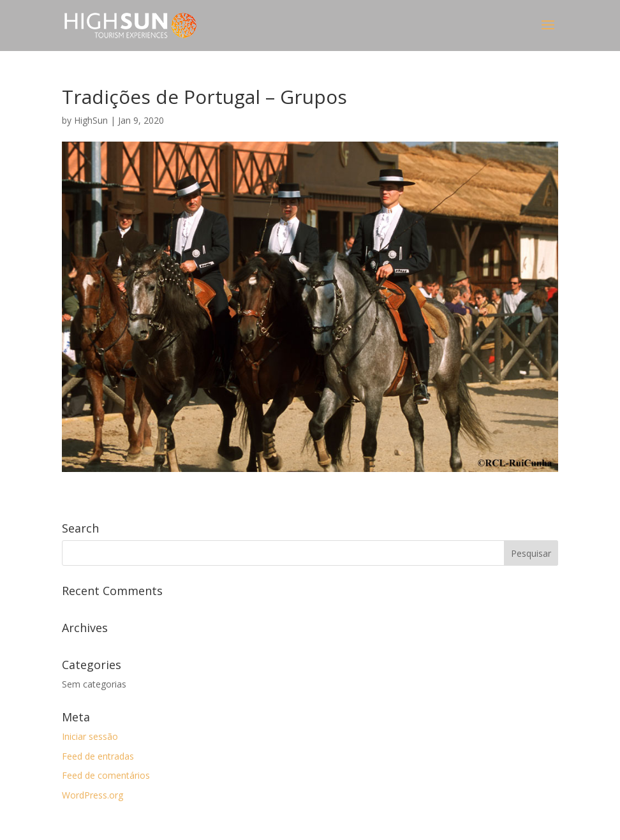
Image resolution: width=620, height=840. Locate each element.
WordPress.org (92, 795)
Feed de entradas (98, 756)
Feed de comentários (106, 775)
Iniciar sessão (90, 736)
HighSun (91, 120)
